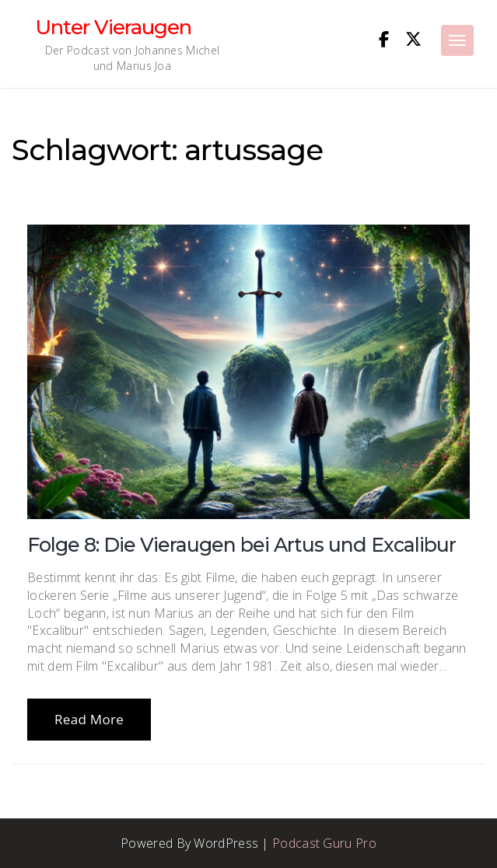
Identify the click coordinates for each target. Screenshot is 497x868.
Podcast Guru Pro (324, 843)
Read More (89, 719)
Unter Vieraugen (113, 27)
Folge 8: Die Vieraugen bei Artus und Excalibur (241, 545)
